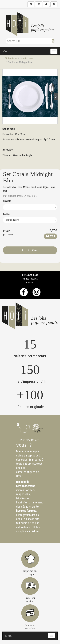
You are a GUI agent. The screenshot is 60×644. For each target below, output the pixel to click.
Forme (6, 214)
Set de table (26, 59)
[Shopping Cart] (39, 4)
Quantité (7, 201)
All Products (11, 59)
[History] (31, 4)
